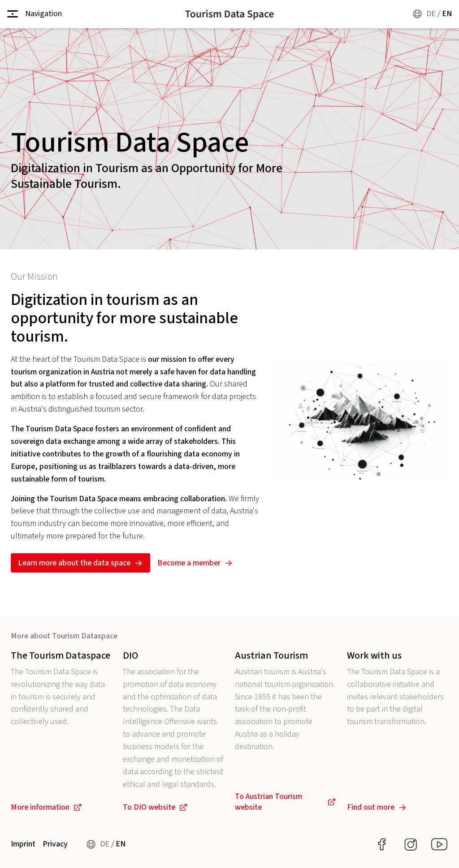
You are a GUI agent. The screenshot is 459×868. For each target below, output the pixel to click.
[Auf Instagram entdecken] (411, 844)
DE (431, 14)
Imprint (23, 844)
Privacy (55, 844)
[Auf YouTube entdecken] (439, 844)
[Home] (229, 14)
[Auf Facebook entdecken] (382, 844)
